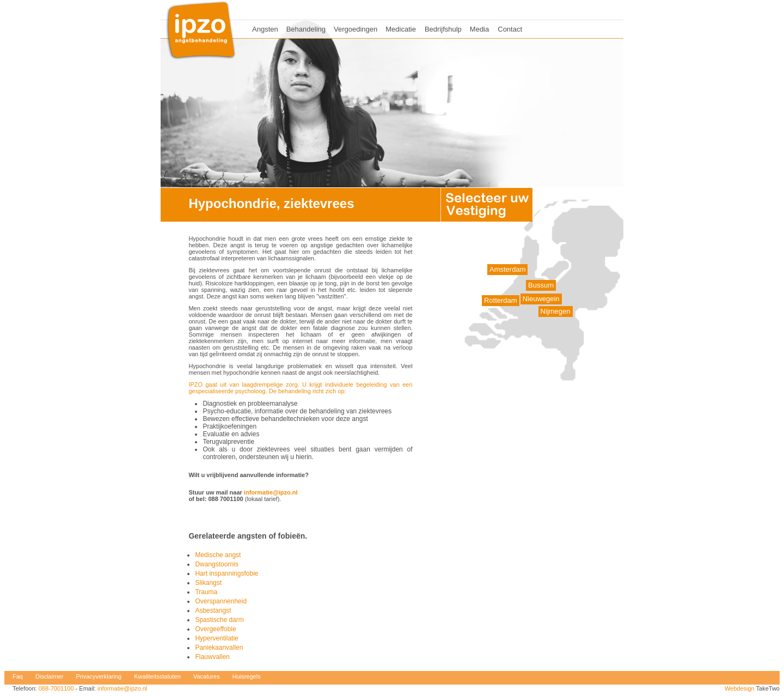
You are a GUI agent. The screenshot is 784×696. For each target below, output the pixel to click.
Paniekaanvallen (219, 648)
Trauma (206, 592)
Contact (510, 29)
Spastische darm (219, 620)
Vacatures (207, 676)
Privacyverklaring (99, 676)
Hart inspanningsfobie (226, 573)
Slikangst (208, 583)
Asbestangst (213, 610)
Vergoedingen (356, 29)
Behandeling (306, 29)
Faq (18, 676)
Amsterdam (507, 269)
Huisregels (247, 676)
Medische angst (218, 555)
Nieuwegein (541, 299)
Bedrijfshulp (443, 29)
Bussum (541, 285)
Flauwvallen (212, 657)
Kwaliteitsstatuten (157, 676)
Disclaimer (49, 676)
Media (479, 29)
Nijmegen (556, 311)
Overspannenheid (221, 601)
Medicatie (401, 29)
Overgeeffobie (215, 629)
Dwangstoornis (216, 564)
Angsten (265, 29)
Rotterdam (501, 300)
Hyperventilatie (216, 638)
